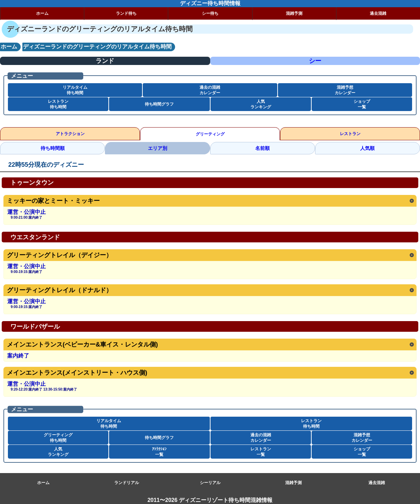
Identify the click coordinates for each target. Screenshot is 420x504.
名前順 (262, 148)
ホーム (42, 13)
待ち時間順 (53, 148)
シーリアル (210, 483)
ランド (105, 61)
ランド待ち (126, 13)
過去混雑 (377, 483)
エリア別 (158, 148)
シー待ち (210, 13)
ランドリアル (127, 483)
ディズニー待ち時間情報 (210, 3)
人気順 (367, 148)
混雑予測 (294, 13)
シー (315, 61)
